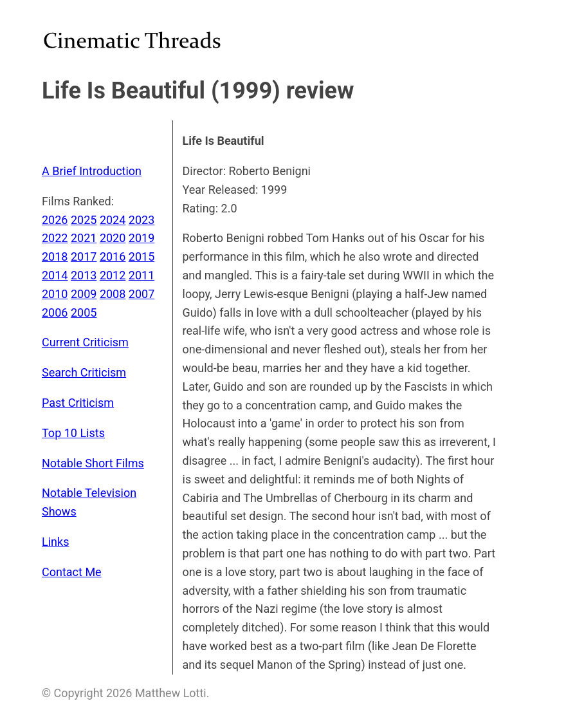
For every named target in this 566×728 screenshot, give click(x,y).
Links (55, 542)
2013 (84, 275)
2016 (113, 257)
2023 (141, 220)
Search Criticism (84, 372)
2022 (55, 238)
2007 (141, 294)
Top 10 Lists (73, 433)
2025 (84, 220)
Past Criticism (78, 403)
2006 (55, 313)
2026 (55, 220)
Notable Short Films (93, 463)
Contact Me (72, 572)
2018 (55, 257)
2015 (141, 257)
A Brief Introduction (92, 171)
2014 (55, 275)
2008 (113, 294)
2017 (84, 257)
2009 (84, 294)
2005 (84, 313)
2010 (55, 294)
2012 (113, 275)
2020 (113, 238)
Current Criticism (85, 342)
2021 (84, 238)
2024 (113, 220)
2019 (141, 238)
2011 (141, 275)
